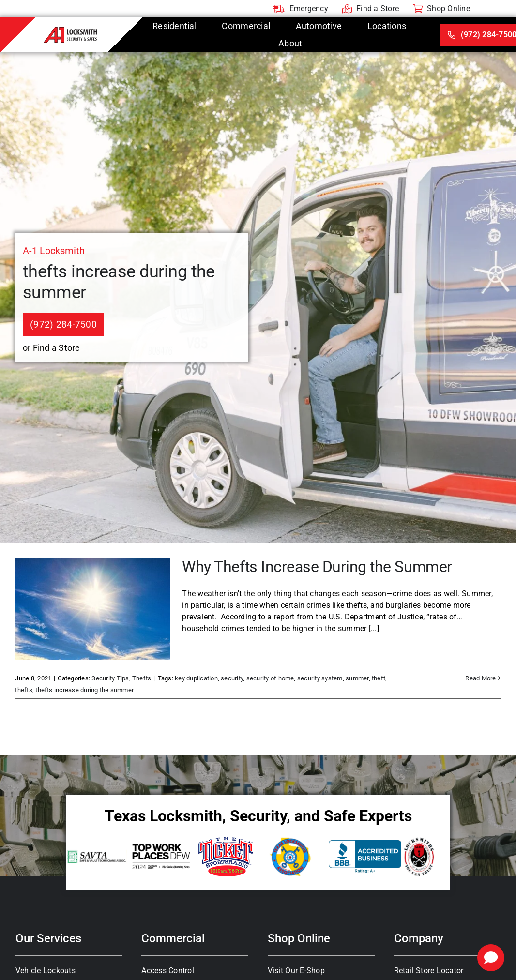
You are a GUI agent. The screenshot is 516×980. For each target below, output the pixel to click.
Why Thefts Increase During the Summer (317, 567)
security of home (270, 678)
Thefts (142, 678)
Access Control (167, 971)
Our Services (48, 938)
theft (379, 678)
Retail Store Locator (429, 971)
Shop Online (299, 938)
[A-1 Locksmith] (70, 31)
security (232, 678)
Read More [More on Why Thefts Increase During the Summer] (480, 678)
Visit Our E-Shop (296, 971)
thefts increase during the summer (84, 690)
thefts (23, 690)
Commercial (173, 938)
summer (357, 678)
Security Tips (110, 678)
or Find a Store (52, 348)
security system (320, 678)
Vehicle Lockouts (46, 971)
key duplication (196, 678)
